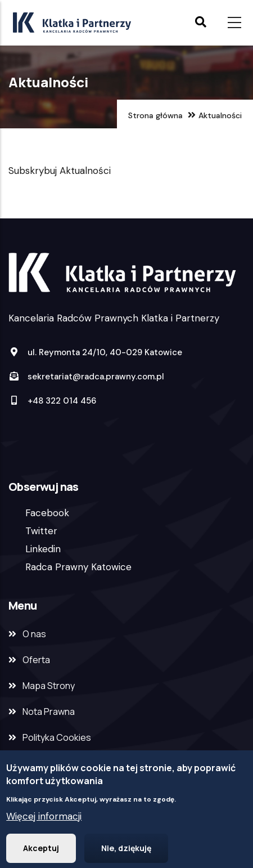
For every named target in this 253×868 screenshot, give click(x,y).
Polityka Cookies (57, 737)
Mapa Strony (49, 686)
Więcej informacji (44, 818)
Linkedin (43, 549)
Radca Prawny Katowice (78, 567)
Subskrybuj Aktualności (60, 171)
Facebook (47, 513)
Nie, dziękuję (126, 850)
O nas (34, 634)
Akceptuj (41, 850)
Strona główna (155, 115)
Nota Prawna (49, 712)
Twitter (41, 531)
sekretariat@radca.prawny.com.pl (86, 377)
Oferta (36, 660)
